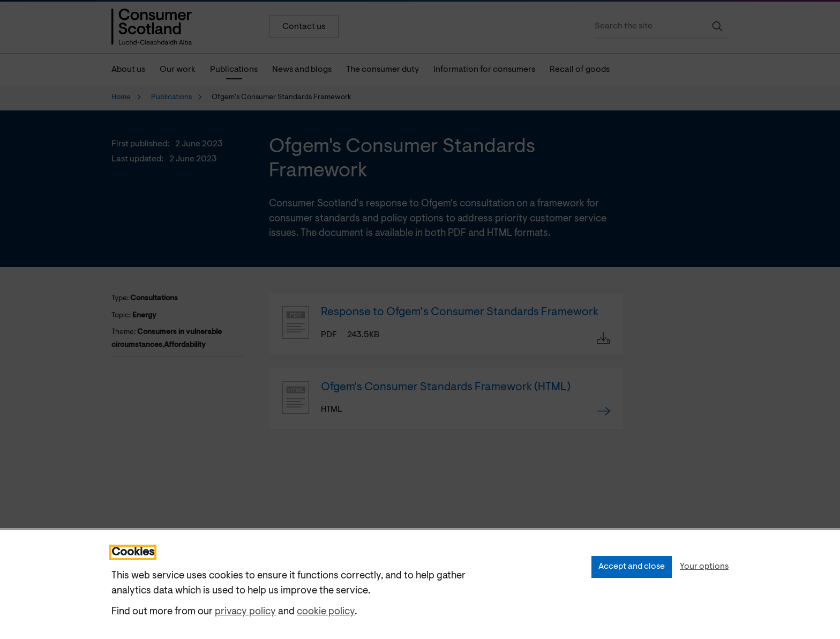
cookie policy (326, 612)
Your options (704, 567)
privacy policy (245, 612)
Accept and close (632, 567)
